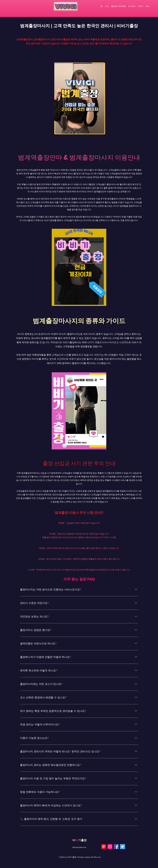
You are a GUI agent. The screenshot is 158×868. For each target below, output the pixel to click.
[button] (141, 6)
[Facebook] (116, 847)
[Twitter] (123, 847)
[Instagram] (110, 847)
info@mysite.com (79, 847)
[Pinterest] (104, 847)
